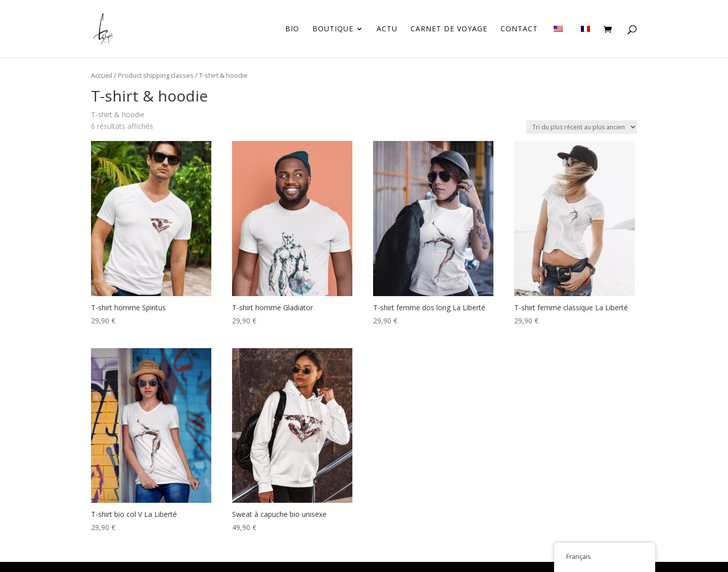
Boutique (333, 29)
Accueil (102, 75)
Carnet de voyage (449, 29)
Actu (387, 29)
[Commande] (582, 127)
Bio (292, 29)
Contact (519, 29)
